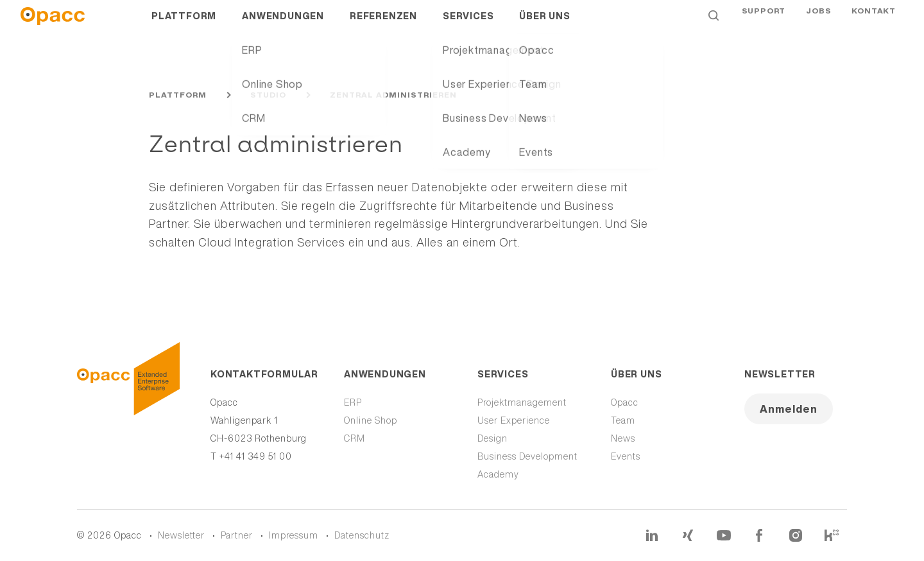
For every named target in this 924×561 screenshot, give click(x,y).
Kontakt (874, 25)
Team (623, 420)
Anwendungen (283, 26)
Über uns (544, 26)
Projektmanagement (522, 402)
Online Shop (371, 420)
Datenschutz (362, 535)
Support (764, 25)
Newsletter (780, 374)
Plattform (184, 26)
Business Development (527, 456)
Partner (237, 535)
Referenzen (383, 26)
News (623, 438)
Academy (498, 474)
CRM (355, 438)
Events (626, 456)
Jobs (818, 25)
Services (468, 26)
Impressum (294, 535)
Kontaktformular (262, 374)
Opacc (625, 402)
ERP (353, 402)
